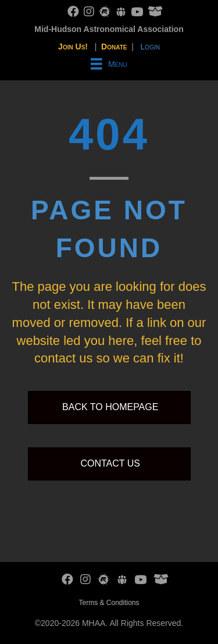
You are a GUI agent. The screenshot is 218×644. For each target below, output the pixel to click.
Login (150, 47)
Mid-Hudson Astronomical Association (109, 29)
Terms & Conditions (109, 603)
